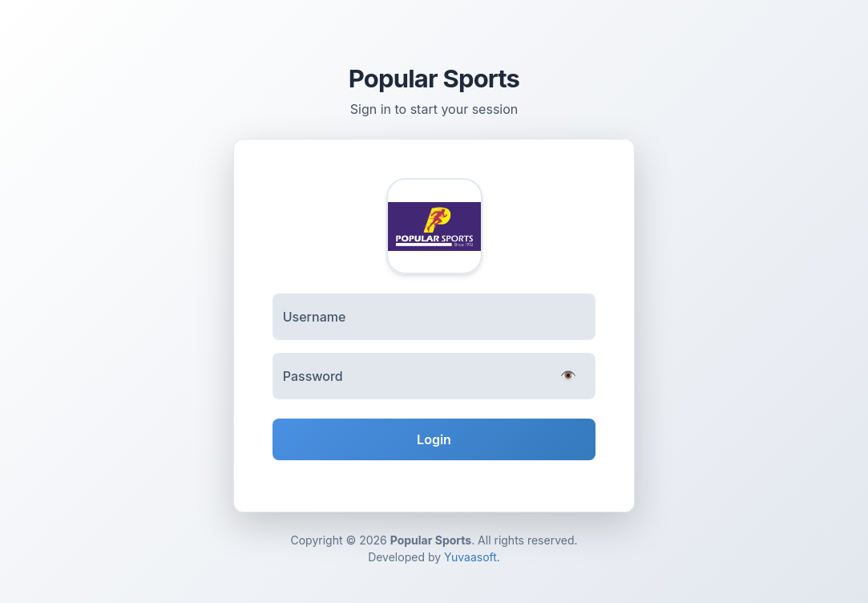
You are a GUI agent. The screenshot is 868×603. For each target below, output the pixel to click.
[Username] (434, 317)
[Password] (434, 376)
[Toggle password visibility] (568, 377)
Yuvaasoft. (472, 557)
